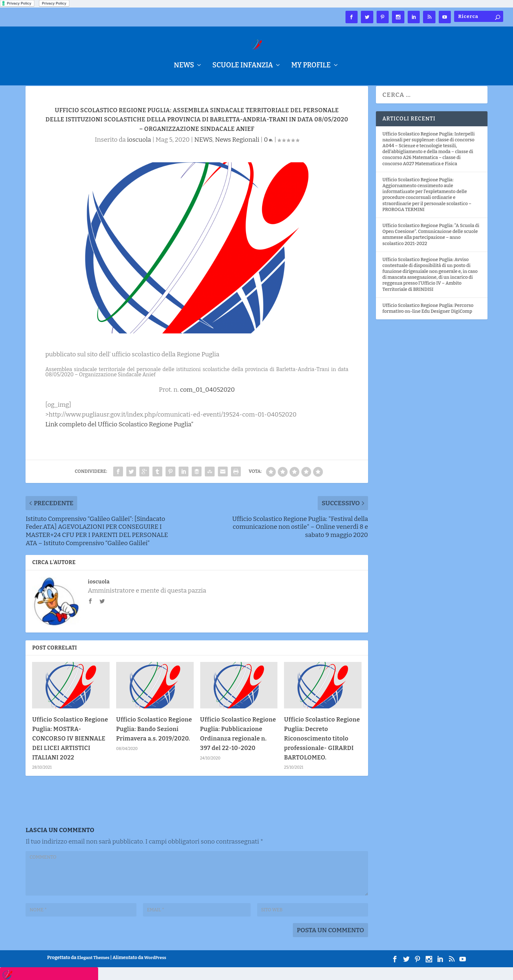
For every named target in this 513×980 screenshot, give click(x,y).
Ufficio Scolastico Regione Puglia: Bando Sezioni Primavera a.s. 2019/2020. (154, 742)
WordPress (155, 970)
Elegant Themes (93, 970)
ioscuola (139, 152)
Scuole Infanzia (243, 66)
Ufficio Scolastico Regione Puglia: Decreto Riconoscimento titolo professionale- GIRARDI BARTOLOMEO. (322, 751)
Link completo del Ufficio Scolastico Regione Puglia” (119, 437)
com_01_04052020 (207, 402)
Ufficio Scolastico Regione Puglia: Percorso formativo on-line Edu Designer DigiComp (428, 321)
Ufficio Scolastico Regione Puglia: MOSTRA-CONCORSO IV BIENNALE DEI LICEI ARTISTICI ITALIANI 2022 (70, 751)
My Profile (311, 66)
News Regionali (237, 152)
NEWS (184, 66)
